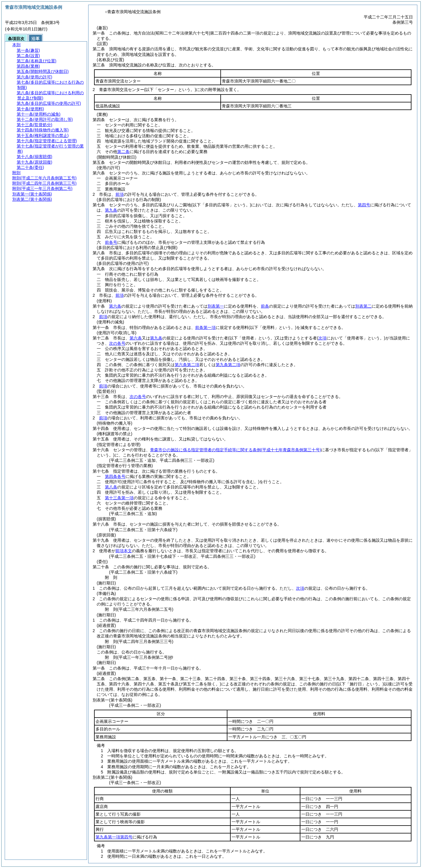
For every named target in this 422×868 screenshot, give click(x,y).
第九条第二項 (228, 365)
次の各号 (117, 343)
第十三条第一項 (119, 498)
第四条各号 (115, 476)
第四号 (364, 205)
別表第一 (216, 306)
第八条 (111, 487)
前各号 (111, 242)
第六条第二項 (187, 365)
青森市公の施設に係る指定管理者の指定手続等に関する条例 (235, 450)
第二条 (123, 152)
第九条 (111, 210)
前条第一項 (205, 327)
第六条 (115, 306)
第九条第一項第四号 (114, 837)
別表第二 (363, 306)
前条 (265, 306)
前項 (120, 194)
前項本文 (124, 551)
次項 (300, 588)
